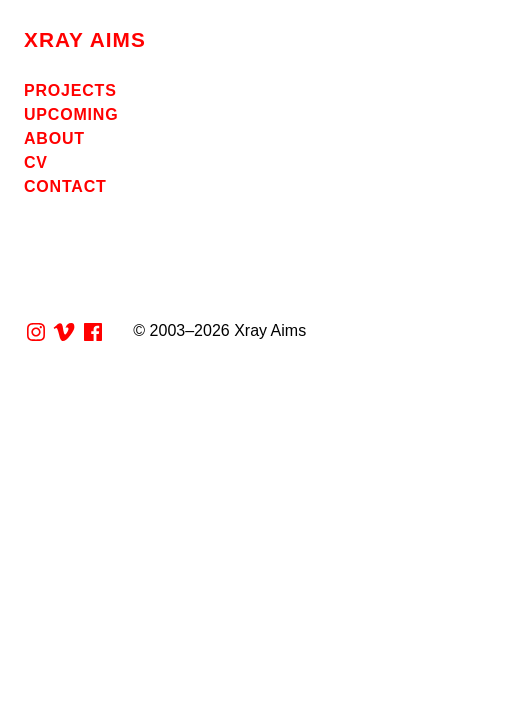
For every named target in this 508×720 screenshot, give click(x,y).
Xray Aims (85, 39)
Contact (65, 186)
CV (36, 162)
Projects (70, 90)
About (54, 138)
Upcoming (71, 114)
